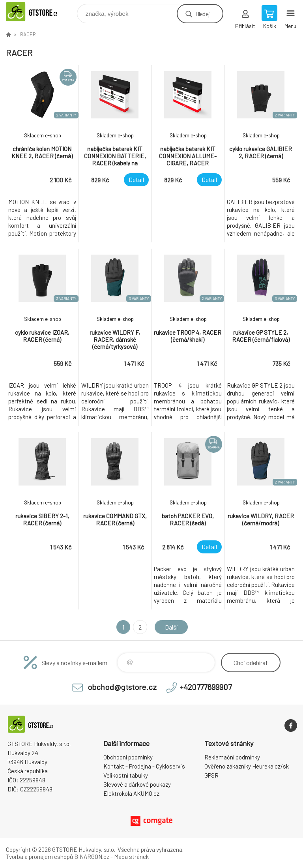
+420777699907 (206, 687)
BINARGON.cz (92, 857)
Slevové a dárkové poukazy (137, 784)
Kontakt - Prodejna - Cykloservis (144, 766)
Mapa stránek (131, 857)
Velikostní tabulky (126, 775)
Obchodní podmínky (128, 757)
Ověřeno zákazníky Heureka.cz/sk (247, 766)
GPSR (211, 775)
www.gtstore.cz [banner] (41, 12)
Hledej (202, 14)
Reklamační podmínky (232, 757)
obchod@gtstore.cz (122, 687)
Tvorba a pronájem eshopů (39, 857)
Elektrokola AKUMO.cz (131, 793)
